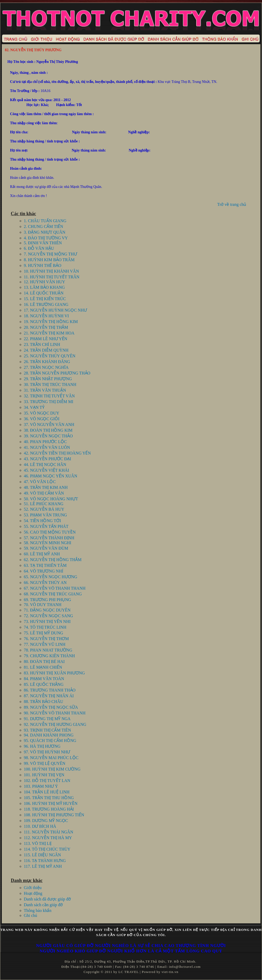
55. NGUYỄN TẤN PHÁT (46, 526)
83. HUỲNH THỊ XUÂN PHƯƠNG (55, 673)
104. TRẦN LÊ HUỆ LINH (47, 792)
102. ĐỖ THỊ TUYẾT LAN (47, 781)
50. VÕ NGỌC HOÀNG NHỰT (51, 499)
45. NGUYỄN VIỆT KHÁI (47, 470)
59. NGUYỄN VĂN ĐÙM (46, 548)
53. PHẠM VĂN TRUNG (46, 515)
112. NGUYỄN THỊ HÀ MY (48, 838)
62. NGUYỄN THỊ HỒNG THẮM (53, 560)
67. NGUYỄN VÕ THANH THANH (55, 588)
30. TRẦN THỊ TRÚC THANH (50, 384)
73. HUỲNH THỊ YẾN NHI (47, 621)
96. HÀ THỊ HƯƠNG (42, 746)
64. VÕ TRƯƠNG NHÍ (44, 571)
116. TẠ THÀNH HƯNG (45, 861)
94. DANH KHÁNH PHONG (49, 735)
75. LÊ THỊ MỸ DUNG (44, 633)
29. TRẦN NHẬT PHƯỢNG (48, 379)
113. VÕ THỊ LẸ (38, 843)
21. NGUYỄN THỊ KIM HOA (49, 333)
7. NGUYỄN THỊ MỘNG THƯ (50, 254)
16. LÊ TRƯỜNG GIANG (46, 304)
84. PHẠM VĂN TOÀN (44, 679)
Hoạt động (33, 893)
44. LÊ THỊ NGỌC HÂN (45, 465)
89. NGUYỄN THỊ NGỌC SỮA (51, 707)
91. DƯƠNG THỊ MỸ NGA (47, 719)
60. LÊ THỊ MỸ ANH (42, 554)
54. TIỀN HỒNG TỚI (43, 521)
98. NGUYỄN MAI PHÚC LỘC (51, 758)
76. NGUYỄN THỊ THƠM (46, 639)
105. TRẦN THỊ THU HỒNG (49, 798)
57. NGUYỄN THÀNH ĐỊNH (49, 538)
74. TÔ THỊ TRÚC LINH (45, 627)
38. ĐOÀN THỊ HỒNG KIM (48, 430)
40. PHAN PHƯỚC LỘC (45, 442)
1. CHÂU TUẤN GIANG (45, 221)
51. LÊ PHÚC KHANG (44, 504)
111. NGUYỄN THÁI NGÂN (49, 832)
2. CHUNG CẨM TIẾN (44, 226)
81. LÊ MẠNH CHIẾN (43, 667)
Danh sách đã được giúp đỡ (47, 899)
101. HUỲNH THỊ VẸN (44, 775)
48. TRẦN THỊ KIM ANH (46, 487)
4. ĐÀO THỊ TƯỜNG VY (46, 238)
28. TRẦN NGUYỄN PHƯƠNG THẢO (57, 373)
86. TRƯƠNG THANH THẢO (50, 690)
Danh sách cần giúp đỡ (43, 905)
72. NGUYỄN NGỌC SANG (49, 616)
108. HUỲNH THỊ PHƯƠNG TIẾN (54, 815)
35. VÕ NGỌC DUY (42, 413)
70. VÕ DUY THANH (43, 605)
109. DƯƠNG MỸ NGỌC (46, 821)
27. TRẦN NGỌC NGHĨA (46, 367)
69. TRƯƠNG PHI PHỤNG (48, 600)
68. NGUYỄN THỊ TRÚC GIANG (53, 594)
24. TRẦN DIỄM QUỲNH (46, 350)
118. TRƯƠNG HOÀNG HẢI (49, 809)
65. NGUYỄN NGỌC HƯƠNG (51, 577)
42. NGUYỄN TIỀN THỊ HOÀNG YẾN (57, 453)
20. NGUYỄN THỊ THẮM (46, 327)
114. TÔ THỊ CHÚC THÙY (47, 849)
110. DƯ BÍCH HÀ (40, 826)
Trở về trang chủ (232, 204)
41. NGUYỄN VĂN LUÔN (47, 447)
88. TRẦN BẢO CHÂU (44, 702)
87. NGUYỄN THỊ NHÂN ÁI (49, 696)
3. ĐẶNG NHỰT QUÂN (45, 232)
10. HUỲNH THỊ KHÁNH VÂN (52, 271)
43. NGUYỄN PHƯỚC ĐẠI (48, 459)
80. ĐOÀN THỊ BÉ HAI (44, 662)
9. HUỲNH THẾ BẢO (43, 265)
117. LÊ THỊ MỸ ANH (43, 866)
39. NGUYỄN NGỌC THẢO (48, 436)
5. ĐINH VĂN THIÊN (43, 243)
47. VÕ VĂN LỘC (40, 482)
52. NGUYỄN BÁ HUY (44, 509)
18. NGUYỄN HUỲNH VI (46, 316)
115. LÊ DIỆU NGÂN (43, 855)
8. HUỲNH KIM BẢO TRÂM (49, 260)
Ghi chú (31, 915)
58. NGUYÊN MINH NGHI (48, 543)
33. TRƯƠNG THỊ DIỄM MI (49, 402)
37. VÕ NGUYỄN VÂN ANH (49, 425)
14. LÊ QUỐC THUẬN (44, 293)
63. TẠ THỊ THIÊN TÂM (45, 565)
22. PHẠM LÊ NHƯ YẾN (46, 339)
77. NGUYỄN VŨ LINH (45, 644)
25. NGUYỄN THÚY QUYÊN (50, 356)
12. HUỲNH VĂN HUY (45, 282)
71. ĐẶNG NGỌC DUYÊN (47, 610)
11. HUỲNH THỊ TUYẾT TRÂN (52, 277)
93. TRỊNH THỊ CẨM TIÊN (47, 730)
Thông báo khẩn (38, 910)
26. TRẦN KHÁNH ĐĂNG (47, 362)
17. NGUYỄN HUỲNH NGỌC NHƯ (55, 310)
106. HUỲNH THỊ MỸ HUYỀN (51, 803)
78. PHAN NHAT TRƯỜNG (48, 650)
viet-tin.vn (170, 972)
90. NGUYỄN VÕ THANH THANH (55, 713)
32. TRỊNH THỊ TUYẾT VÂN (49, 396)
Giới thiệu (33, 888)
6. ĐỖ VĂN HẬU (39, 248)
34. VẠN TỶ (34, 407)
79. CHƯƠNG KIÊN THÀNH (49, 656)
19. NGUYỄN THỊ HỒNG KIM (51, 322)
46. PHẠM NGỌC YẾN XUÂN (51, 476)
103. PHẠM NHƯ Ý (41, 786)
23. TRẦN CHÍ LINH (42, 344)
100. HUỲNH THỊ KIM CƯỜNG (52, 769)
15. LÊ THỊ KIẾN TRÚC (45, 299)
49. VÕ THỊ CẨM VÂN (44, 493)
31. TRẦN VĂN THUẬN (45, 390)
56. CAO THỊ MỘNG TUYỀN (50, 532)
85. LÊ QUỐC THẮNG (44, 684)
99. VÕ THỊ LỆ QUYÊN (45, 763)
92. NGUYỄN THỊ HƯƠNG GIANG (55, 724)
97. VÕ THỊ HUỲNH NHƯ (47, 752)
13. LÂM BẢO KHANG (44, 287)
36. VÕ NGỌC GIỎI (42, 419)
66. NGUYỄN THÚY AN (45, 583)
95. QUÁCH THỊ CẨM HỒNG (50, 741)
